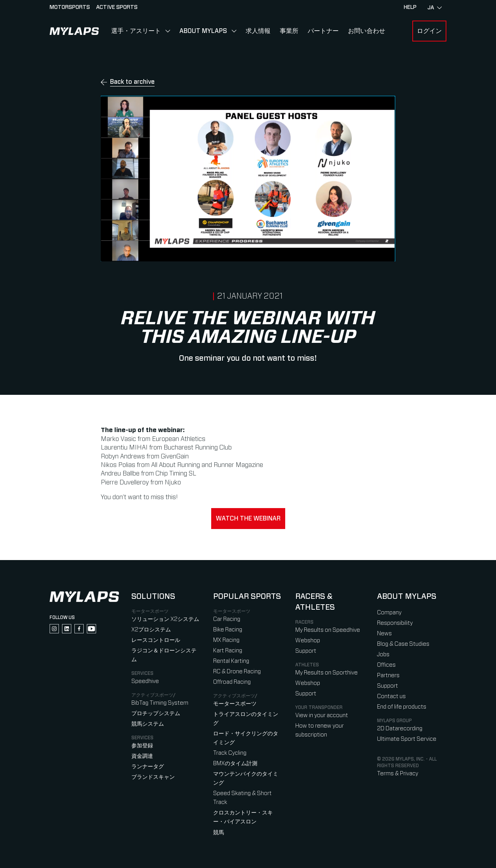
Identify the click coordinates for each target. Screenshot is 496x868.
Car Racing (227, 619)
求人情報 (258, 31)
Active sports (117, 7)
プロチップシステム (156, 713)
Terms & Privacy (398, 774)
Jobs (383, 654)
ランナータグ (148, 767)
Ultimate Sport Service (407, 739)
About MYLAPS (203, 31)
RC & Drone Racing (237, 672)
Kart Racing (228, 651)
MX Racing (226, 640)
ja (435, 8)
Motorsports (70, 7)
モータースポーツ (235, 704)
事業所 (289, 31)
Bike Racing (228, 630)
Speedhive (145, 681)
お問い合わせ (367, 31)
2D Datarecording (400, 729)
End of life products (402, 707)
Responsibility (395, 623)
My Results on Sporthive (326, 673)
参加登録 (142, 746)
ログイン (429, 31)
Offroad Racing (232, 682)
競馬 (219, 833)
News (384, 634)
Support (306, 651)
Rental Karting (231, 661)
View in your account (322, 715)
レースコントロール (156, 640)
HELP (410, 7)
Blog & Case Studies (403, 644)
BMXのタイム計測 (235, 763)
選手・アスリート (136, 31)
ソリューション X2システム (165, 619)
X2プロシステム (151, 630)
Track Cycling (230, 753)
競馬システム (148, 724)
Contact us (391, 696)
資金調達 (142, 756)
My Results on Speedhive (328, 630)
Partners (388, 675)
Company (389, 613)
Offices (386, 665)
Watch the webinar (248, 519)
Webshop (308, 641)
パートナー (323, 31)
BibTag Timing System (160, 703)
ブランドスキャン (153, 777)
